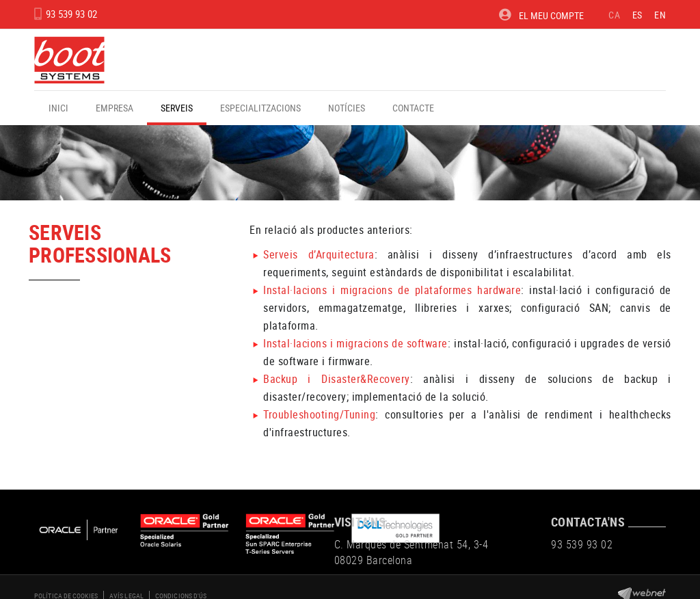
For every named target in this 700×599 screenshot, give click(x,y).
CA (614, 15)
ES (637, 15)
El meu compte (541, 15)
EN (660, 15)
